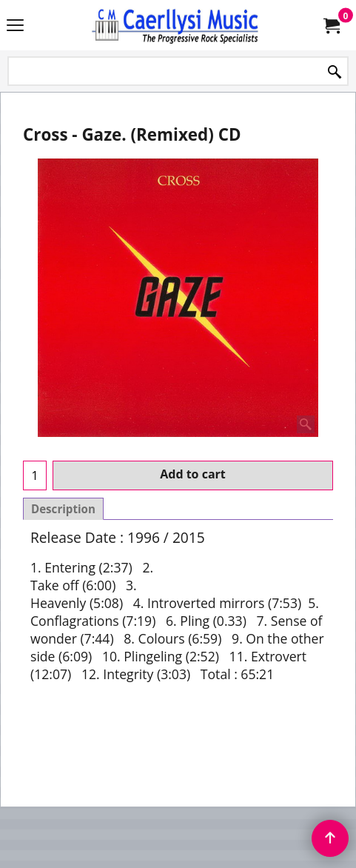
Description (63, 509)
